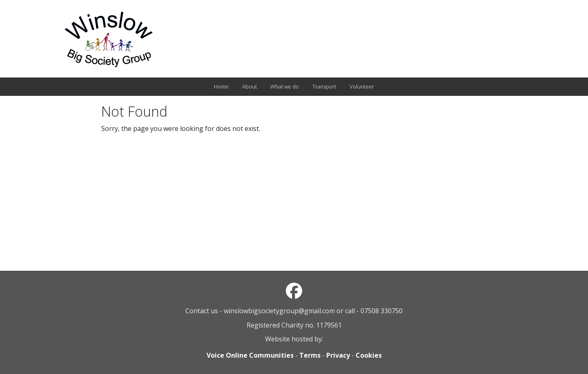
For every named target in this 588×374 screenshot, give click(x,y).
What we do (285, 86)
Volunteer (362, 86)
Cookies (369, 355)
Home (221, 86)
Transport (324, 86)
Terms (310, 355)
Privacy (338, 355)
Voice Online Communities (250, 355)
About (249, 86)
